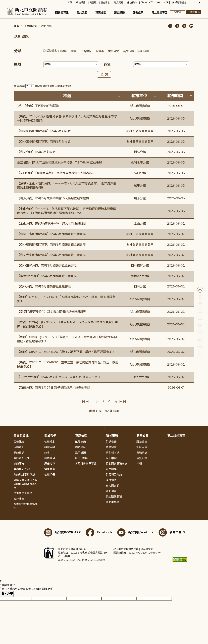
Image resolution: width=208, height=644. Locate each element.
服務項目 (50, 458)
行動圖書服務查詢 (117, 464)
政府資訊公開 (22, 458)
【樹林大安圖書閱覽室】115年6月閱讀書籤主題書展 (51, 255)
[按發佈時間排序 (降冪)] (191, 96)
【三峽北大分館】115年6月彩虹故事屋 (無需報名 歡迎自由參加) (59, 377)
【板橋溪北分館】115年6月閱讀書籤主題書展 (47, 276)
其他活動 (144, 51)
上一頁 (87, 402)
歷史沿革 (50, 464)
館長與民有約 (114, 475)
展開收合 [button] (104, 428)
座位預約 (132, 3)
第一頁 (84, 402)
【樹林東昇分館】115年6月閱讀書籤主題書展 (47, 266)
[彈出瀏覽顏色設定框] (159, 3)
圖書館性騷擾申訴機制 (26, 506)
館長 (47, 453)
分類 (18, 51)
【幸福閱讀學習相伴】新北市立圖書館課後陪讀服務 (52, 312)
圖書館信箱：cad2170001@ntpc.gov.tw (137, 553)
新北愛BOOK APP (62, 532)
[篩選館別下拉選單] (161, 64)
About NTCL (148, 3)
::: (2, 2)
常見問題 (119, 3)
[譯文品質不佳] (9, 594)
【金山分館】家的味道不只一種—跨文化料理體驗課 (52, 224)
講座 (64, 51)
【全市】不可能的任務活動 (38, 106)
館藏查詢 (80, 442)
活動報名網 (113, 453)
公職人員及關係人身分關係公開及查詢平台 (26, 484)
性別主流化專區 (23, 493)
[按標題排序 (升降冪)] (119, 96)
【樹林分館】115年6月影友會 (36, 152)
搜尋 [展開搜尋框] (178, 12)
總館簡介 (19, 464)
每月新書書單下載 (86, 464)
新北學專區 (113, 502)
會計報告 (19, 499)
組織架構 (50, 447)
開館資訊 (19, 453)
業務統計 (142, 453)
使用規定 (50, 442)
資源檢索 (101, 13)
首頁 (70, 3)
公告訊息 (19, 442)
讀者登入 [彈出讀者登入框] (194, 12)
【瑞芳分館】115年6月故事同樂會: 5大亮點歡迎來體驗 (53, 198)
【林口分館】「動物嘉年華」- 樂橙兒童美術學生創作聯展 (55, 173)
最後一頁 (124, 402)
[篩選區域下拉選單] (71, 64)
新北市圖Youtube (135, 532)
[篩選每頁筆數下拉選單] (30, 86)
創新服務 (142, 447)
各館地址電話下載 (24, 475)
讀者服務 (119, 13)
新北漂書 (111, 491)
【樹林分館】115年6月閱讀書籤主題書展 (44, 286)
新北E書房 (81, 458)
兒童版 (93, 3)
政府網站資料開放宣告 (126, 549)
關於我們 (82, 13)
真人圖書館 (113, 486)
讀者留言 (105, 3)
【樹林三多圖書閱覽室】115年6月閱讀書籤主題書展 (51, 234)
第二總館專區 (160, 13)
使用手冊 (50, 475)
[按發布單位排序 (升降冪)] (155, 96)
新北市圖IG (172, 532)
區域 (18, 64)
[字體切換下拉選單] (166, 3)
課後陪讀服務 (114, 497)
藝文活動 (129, 51)
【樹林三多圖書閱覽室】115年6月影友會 (44, 142)
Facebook (99, 532)
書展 (74, 51)
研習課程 (86, 51)
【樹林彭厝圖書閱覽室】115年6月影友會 (44, 131)
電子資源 (80, 453)
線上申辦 (111, 458)
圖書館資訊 (62, 13)
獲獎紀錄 (142, 458)
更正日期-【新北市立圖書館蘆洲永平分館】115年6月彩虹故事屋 (60, 163)
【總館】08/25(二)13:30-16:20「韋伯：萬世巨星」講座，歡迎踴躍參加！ (66, 352)
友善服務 (111, 469)
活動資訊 (19, 447)
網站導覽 (81, 3)
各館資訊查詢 (22, 469)
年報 (139, 464)
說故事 (100, 51)
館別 (108, 64)
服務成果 (138, 13)
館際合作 (111, 442)
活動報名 (52, 51)
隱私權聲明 (147, 549)
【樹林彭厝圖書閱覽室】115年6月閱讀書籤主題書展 (51, 245)
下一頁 (121, 402)
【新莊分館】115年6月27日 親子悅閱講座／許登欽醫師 (54, 388)
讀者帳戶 (80, 447)
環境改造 (142, 442)
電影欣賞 (114, 51)
